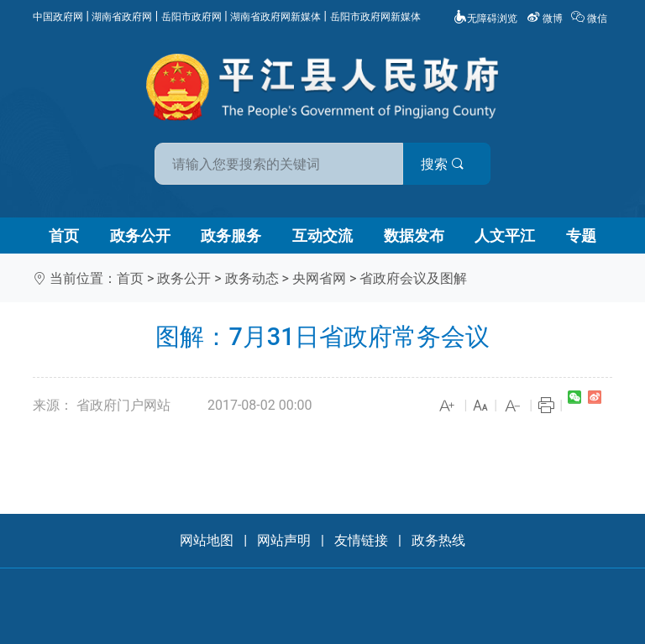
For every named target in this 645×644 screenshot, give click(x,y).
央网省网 (319, 278)
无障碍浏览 (485, 18)
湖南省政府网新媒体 (275, 17)
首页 (64, 236)
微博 (546, 18)
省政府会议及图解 (413, 278)
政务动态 (252, 278)
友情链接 (361, 540)
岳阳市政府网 (191, 17)
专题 (581, 236)
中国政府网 (58, 17)
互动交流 (322, 236)
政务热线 (438, 540)
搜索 (443, 164)
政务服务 (231, 236)
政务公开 (140, 236)
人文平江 (505, 236)
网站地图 (207, 540)
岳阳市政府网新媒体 (375, 17)
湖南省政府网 (122, 17)
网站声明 (284, 540)
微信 (590, 18)
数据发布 (414, 236)
